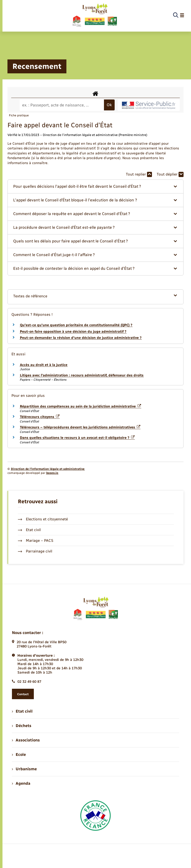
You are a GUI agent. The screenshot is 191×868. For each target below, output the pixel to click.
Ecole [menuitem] (19, 754)
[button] (95, 186)
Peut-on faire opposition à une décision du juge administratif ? (73, 332)
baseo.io (52, 473)
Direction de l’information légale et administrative (48, 469)
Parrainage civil (35, 551)
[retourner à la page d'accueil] (94, 15)
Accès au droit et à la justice (44, 365)
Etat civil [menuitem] (22, 711)
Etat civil (29, 530)
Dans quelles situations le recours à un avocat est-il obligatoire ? (77, 438)
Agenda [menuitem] (21, 783)
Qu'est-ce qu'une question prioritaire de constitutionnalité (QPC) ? (76, 325)
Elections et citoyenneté (43, 519)
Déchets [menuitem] (22, 726)
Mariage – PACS (36, 541)
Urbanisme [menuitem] (24, 769)
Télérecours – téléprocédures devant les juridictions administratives (80, 427)
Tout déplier (170, 174)
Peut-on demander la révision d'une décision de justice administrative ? (81, 338)
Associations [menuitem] (26, 740)
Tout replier (139, 174)
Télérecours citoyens (40, 417)
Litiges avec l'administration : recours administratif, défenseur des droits (82, 375)
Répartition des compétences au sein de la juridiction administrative (80, 406)
